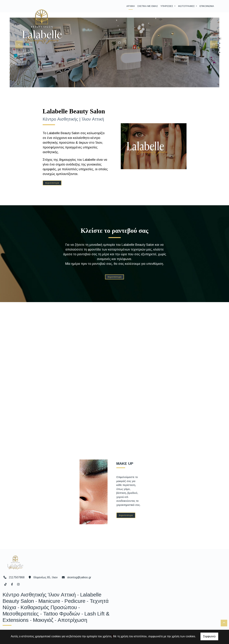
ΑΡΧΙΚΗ (131, 6)
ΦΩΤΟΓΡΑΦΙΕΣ (187, 6)
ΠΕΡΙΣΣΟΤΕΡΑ (52, 183)
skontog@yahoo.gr (79, 577)
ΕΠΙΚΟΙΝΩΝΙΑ (207, 6)
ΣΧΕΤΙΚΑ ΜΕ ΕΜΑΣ (148, 6)
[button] (212, 44)
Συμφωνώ (209, 636)
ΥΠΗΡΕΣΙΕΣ (167, 6)
